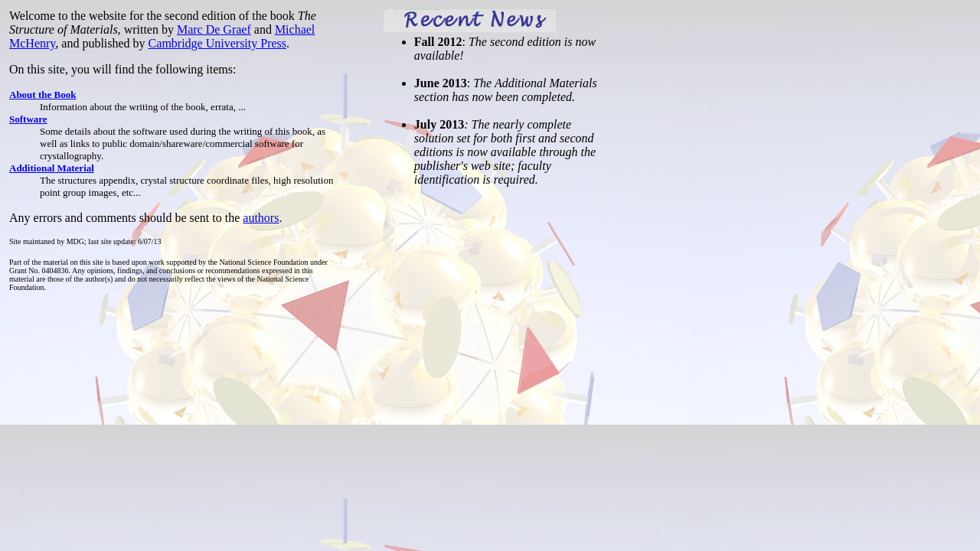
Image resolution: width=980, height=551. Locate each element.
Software (28, 119)
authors (261, 218)
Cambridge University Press (217, 43)
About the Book (42, 95)
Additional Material (52, 168)
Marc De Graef (214, 29)
